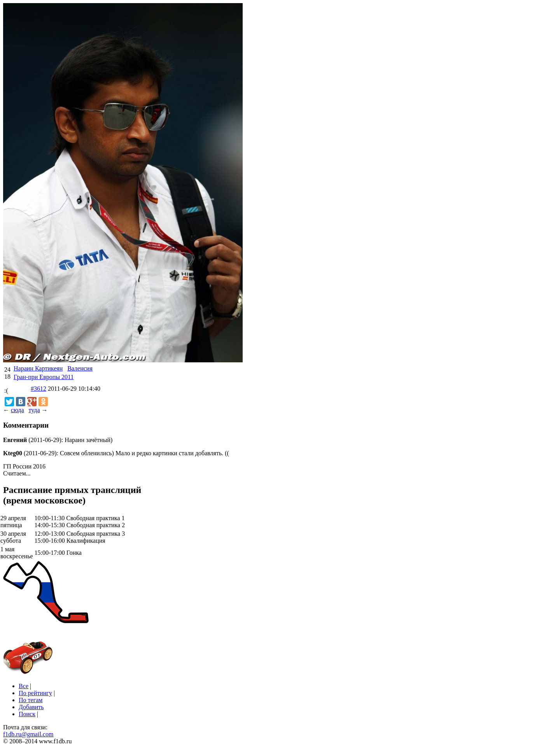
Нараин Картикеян (38, 368)
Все (24, 686)
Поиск (27, 714)
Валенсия (80, 368)
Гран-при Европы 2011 (44, 377)
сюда (17, 410)
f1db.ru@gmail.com (28, 734)
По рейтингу (35, 693)
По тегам (31, 700)
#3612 (38, 389)
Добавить (31, 707)
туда (34, 410)
